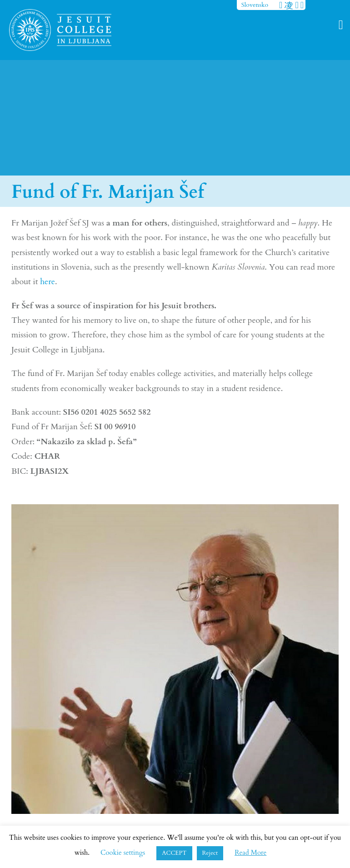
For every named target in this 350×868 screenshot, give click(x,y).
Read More (250, 853)
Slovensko (255, 5)
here (47, 282)
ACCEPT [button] (174, 853)
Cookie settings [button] (123, 853)
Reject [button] (210, 853)
